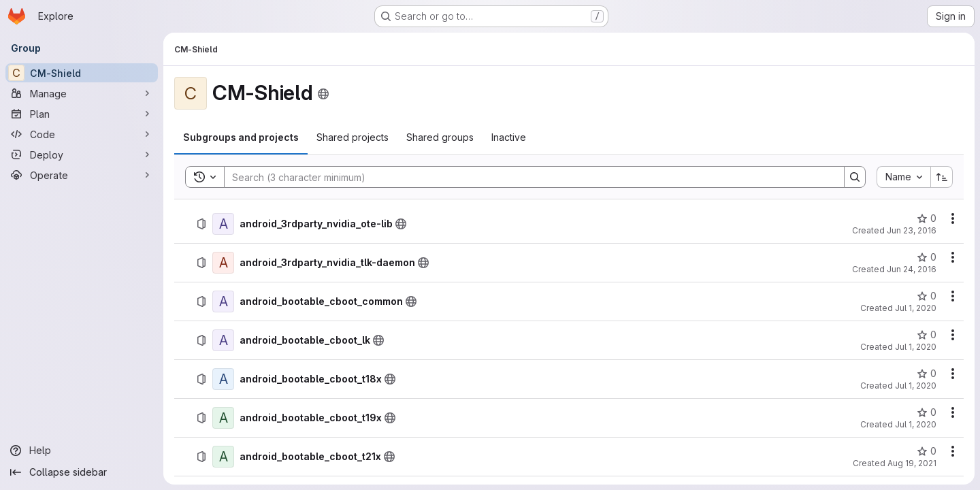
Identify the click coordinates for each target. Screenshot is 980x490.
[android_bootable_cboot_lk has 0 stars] (927, 335)
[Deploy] (82, 154)
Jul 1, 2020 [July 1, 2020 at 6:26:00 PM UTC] (916, 386)
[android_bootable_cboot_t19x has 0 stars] (927, 412)
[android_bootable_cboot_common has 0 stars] (927, 296)
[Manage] (82, 93)
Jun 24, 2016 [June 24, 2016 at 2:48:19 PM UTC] (912, 269)
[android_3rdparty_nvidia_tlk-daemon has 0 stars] (927, 257)
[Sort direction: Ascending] (942, 177)
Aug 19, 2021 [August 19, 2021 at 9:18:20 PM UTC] (912, 463)
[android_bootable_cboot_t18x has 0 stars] (927, 374)
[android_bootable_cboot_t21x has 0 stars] (927, 451)
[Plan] (82, 114)
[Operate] (82, 175)
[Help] (82, 451)
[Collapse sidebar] (82, 472)
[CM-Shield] (82, 73)
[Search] (527, 177)
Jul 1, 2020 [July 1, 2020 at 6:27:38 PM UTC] (916, 424)
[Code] (82, 134)
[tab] (241, 137)
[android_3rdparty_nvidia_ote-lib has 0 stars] (927, 218)
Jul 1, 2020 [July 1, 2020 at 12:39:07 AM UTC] (916, 347)
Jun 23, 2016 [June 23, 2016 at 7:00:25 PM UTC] (912, 230)
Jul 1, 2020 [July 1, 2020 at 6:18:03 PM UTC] (916, 308)
